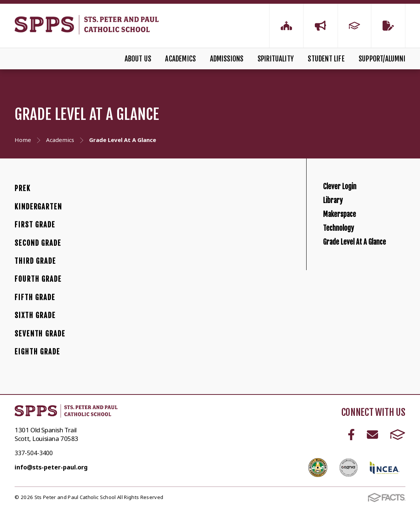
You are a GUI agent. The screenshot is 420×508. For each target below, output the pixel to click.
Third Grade (35, 261)
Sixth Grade (35, 315)
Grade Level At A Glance (371, 295)
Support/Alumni (382, 59)
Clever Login (348, 192)
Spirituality (276, 59)
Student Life (326, 59)
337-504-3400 (34, 453)
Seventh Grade (40, 334)
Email (372, 435)
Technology (346, 269)
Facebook (351, 435)
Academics (180, 59)
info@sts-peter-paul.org (51, 467)
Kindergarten (38, 207)
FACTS (398, 435)
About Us (138, 59)
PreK (22, 188)
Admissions (227, 59)
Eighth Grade (37, 352)
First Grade (35, 225)
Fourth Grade (38, 279)
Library (338, 218)
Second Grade (38, 243)
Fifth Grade (35, 297)
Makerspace (348, 244)
